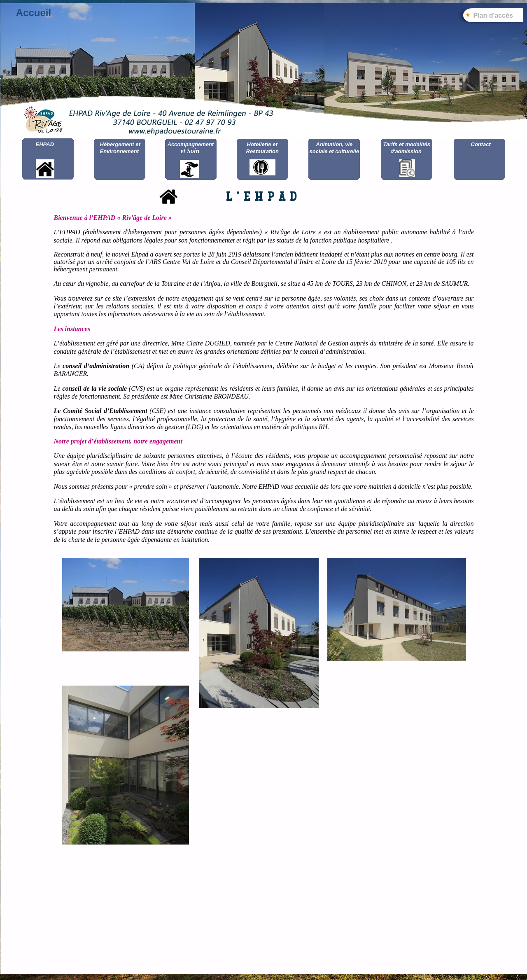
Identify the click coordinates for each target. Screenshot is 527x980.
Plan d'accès (493, 15)
